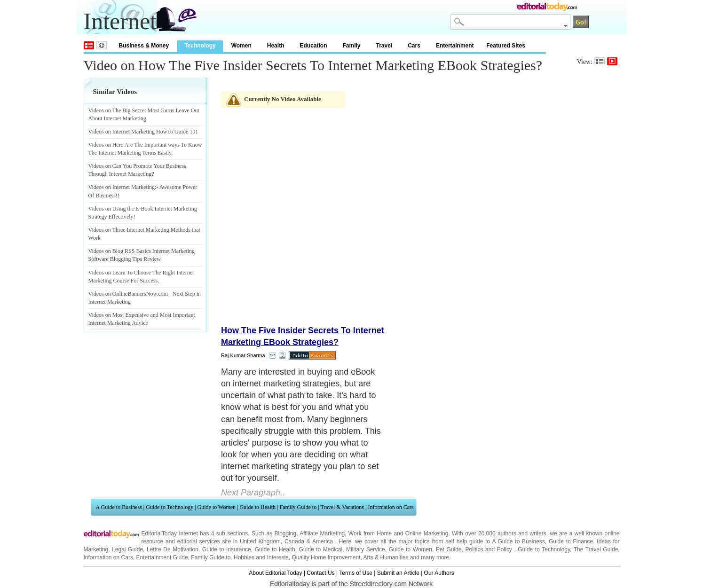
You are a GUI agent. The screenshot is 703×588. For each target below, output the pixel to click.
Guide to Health (257, 507)
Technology (200, 46)
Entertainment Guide (162, 557)
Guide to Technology (170, 507)
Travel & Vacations (342, 507)
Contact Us (320, 573)
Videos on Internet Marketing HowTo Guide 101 (143, 132)
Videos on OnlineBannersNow (123, 294)
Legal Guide (127, 549)
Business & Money (144, 46)
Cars (414, 46)
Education (313, 46)
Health (276, 46)
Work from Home (370, 533)
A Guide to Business (119, 507)
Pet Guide (449, 549)
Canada (294, 541)
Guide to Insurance (227, 549)
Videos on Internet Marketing (122, 187)
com (163, 294)
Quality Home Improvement (326, 557)
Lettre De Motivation (173, 549)
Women (241, 46)
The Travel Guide (596, 549)
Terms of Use (356, 573)
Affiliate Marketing (322, 533)
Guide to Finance (571, 541)
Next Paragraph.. (253, 493)
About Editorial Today (275, 573)
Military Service (366, 549)
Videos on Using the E (114, 209)
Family (351, 46)
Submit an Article (398, 573)
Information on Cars (391, 507)
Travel (384, 46)
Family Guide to (298, 507)
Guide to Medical (321, 549)
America (323, 541)
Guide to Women (217, 507)
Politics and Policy (490, 549)
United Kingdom (260, 541)
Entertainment (455, 46)
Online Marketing (427, 533)
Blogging (285, 533)
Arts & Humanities (386, 557)
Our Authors (439, 573)
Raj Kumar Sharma (243, 355)
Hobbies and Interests (261, 557)
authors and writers (522, 533)
